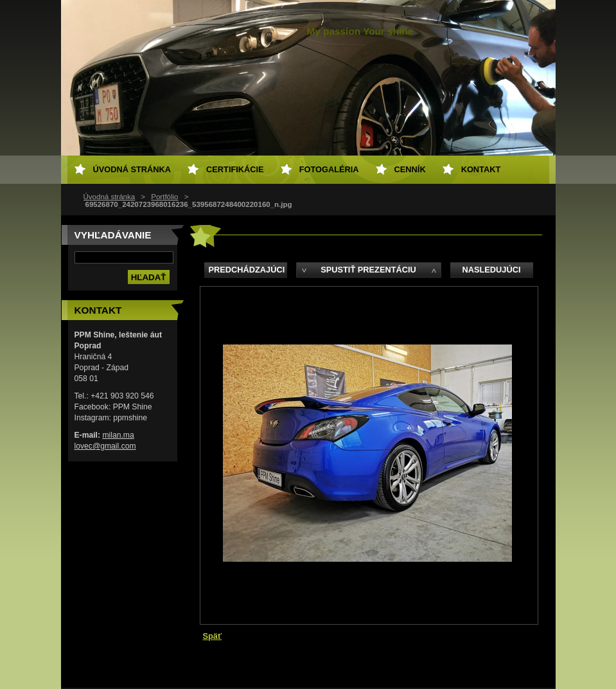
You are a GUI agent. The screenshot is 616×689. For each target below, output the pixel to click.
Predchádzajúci (247, 270)
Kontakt (481, 169)
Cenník (410, 169)
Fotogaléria (329, 169)
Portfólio (164, 197)
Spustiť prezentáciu (368, 270)
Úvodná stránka (110, 197)
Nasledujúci (491, 270)
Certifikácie (235, 169)
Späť (213, 636)
